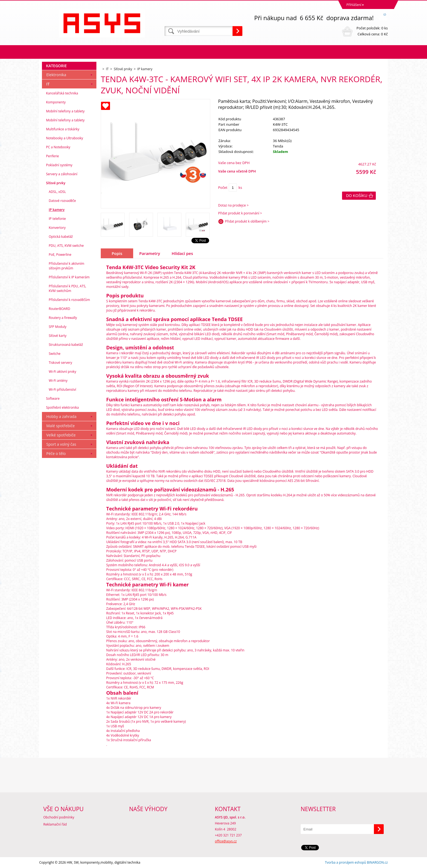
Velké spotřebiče (61, 435)
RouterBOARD (60, 309)
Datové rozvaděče (62, 201)
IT (48, 84)
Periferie (52, 156)
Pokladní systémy (59, 165)
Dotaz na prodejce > (233, 205)
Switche (55, 354)
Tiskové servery (60, 363)
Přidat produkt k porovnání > (240, 213)
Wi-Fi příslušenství (62, 390)
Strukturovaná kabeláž (66, 345)
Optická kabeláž (61, 237)
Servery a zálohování (62, 174)
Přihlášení (354, 5)
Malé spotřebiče (60, 426)
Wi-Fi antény (58, 381)
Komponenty (56, 102)
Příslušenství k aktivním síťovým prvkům (66, 266)
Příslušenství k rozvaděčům (69, 300)
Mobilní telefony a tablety (65, 111)
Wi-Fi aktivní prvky (62, 372)
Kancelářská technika (62, 93)
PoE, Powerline (60, 255)
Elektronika (56, 75)
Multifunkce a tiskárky (63, 129)
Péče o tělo (56, 453)
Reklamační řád (55, 824)
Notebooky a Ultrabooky (65, 138)
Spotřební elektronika (62, 407)
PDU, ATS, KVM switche (66, 246)
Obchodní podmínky (59, 817)
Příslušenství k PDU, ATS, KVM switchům (67, 288)
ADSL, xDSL (57, 192)
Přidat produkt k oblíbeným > (247, 221)
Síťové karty (58, 336)
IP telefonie (57, 219)
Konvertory (57, 228)
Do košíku (357, 196)
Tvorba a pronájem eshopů (345, 862)
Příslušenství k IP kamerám (69, 277)
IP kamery (57, 210)
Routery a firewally (63, 318)
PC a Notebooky (58, 147)
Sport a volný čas (61, 444)
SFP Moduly (58, 327)
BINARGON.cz (377, 862)
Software (53, 398)
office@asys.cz (226, 841)
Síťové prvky (56, 183)
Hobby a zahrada (61, 416)
